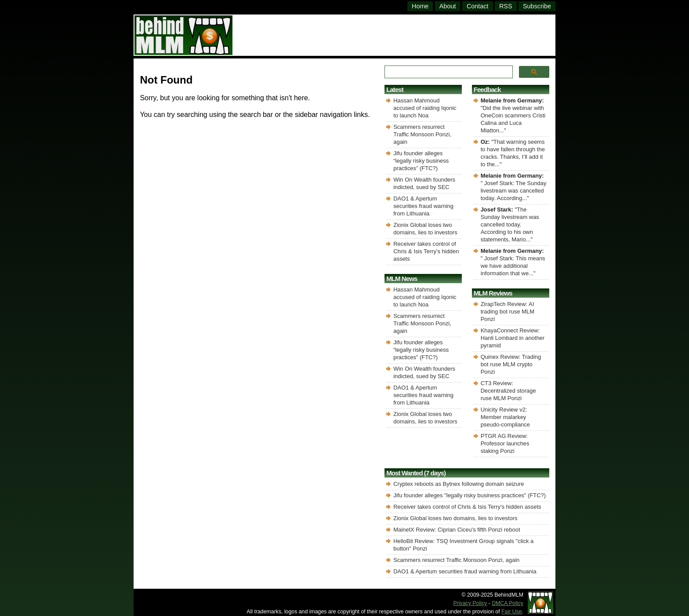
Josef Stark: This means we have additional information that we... (513, 266)
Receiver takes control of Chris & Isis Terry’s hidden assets (426, 251)
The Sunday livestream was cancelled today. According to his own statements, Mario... (510, 224)
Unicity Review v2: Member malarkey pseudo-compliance (505, 417)
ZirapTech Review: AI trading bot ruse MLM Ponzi (508, 312)
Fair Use (512, 612)
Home (420, 6)
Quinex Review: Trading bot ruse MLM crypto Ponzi (511, 364)
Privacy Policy (470, 603)
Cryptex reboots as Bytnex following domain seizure (459, 484)
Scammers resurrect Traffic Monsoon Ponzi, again (422, 134)
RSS (506, 6)
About (448, 6)
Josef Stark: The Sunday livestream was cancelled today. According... (514, 191)
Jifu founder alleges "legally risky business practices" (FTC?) (470, 495)
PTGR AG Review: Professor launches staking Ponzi (505, 443)
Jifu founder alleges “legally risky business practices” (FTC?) (421, 161)
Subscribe (537, 6)
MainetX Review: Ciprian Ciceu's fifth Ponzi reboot (457, 530)
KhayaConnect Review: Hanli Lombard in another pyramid (513, 338)
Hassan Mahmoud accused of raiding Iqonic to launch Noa (425, 108)
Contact (478, 6)
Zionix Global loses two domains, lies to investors (455, 518)
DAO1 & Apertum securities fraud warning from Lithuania (423, 206)
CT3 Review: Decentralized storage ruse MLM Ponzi (508, 391)
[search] (448, 72)
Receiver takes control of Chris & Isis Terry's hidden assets (467, 507)
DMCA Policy (508, 603)
